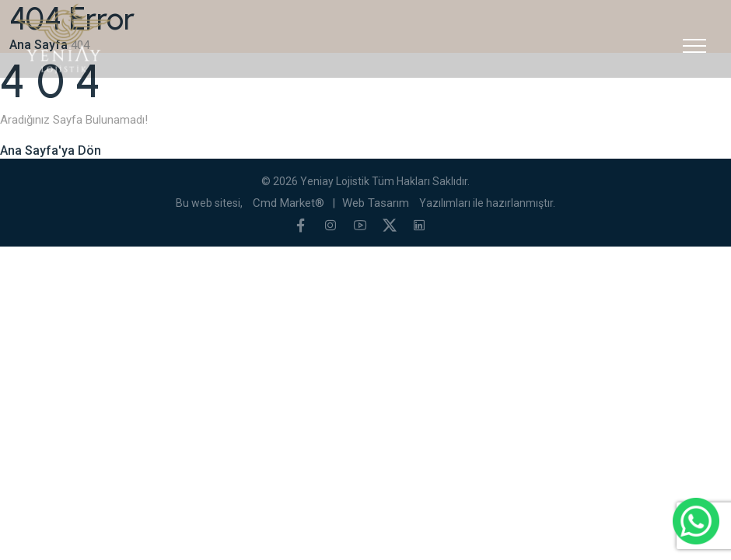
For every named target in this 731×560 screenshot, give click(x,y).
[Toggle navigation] (694, 46)
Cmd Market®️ (289, 203)
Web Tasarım (376, 203)
